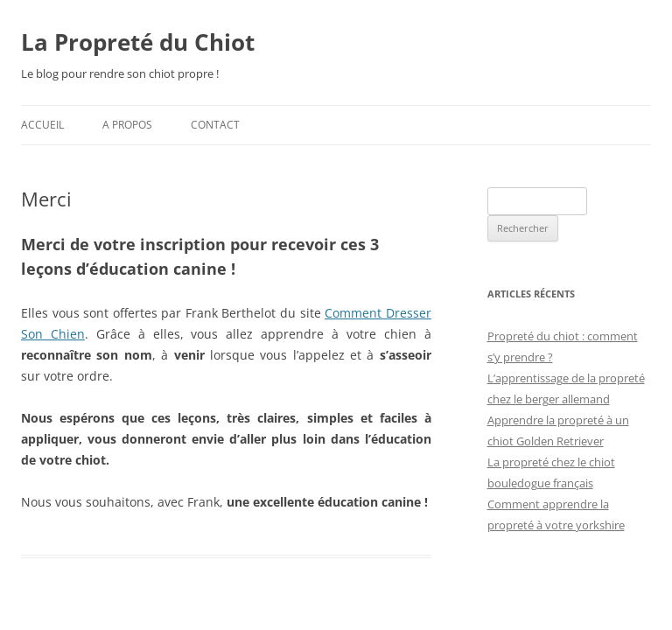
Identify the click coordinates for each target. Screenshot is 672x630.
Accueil (42, 125)
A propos (127, 125)
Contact (215, 125)
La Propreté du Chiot (138, 42)
